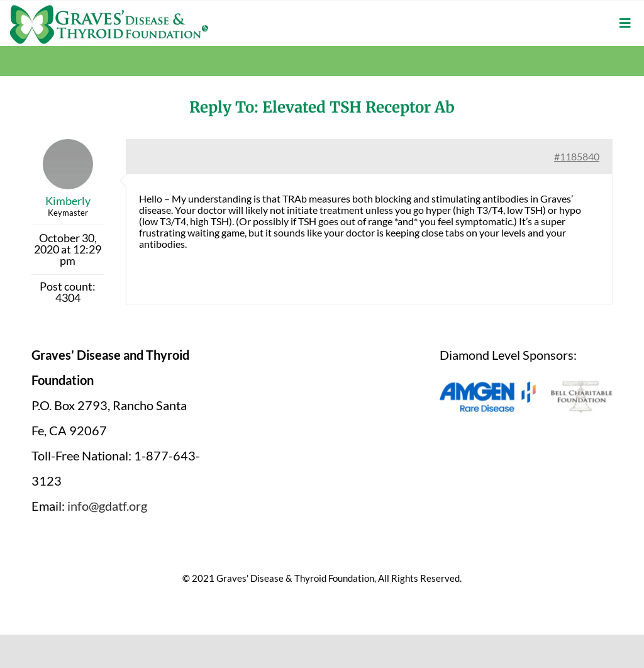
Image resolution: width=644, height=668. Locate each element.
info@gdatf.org (107, 506)
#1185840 (577, 156)
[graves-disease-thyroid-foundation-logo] (109, 9)
